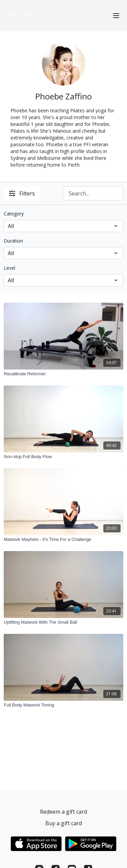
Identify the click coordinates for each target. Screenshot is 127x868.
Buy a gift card (64, 823)
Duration (13, 241)
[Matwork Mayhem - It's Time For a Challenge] (63, 540)
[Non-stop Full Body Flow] (63, 457)
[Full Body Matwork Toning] (63, 705)
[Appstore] (36, 844)
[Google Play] (91, 844)
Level (9, 268)
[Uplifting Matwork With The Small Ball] (63, 622)
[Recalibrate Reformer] (63, 374)
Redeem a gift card (63, 812)
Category (14, 214)
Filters (22, 193)
